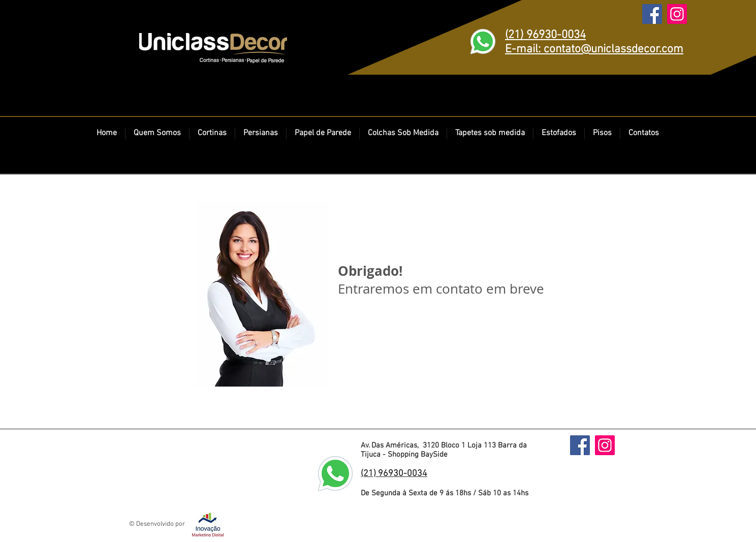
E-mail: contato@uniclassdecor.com (594, 49)
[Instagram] (677, 14)
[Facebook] (652, 14)
